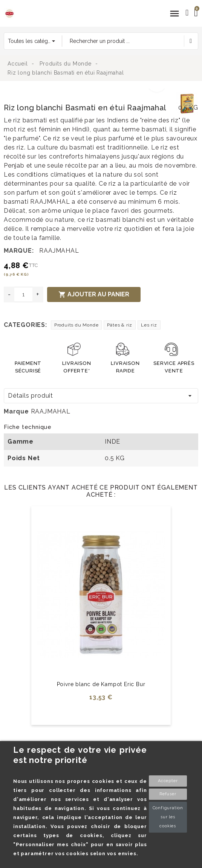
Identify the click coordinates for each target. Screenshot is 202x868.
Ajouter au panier (94, 294)
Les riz (149, 325)
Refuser (168, 794)
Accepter (168, 781)
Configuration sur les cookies (168, 817)
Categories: (25, 325)
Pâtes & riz (120, 325)
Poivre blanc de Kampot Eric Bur (101, 684)
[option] (88, 93)
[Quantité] (23, 294)
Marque (16, 411)
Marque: (19, 251)
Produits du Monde (77, 325)
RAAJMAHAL (59, 251)
